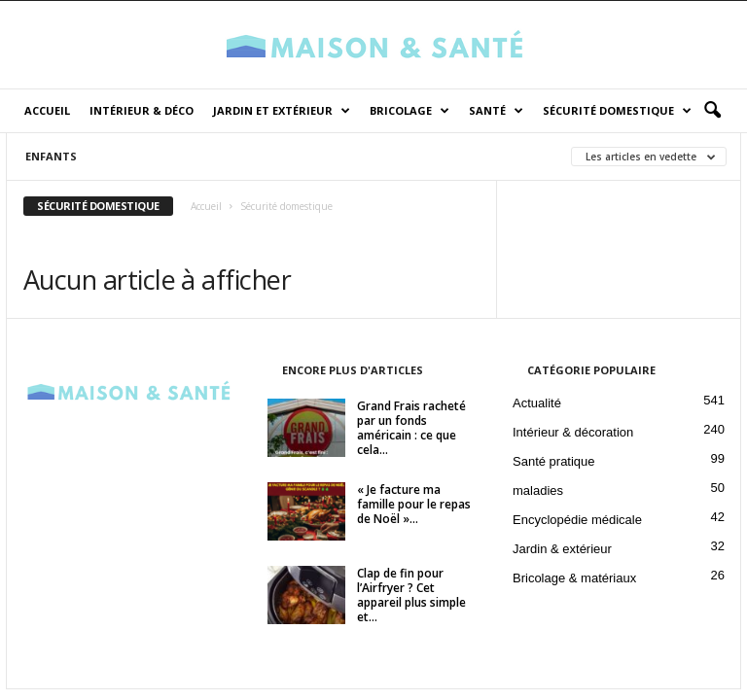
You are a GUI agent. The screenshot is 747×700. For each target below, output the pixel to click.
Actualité (537, 403)
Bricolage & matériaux (574, 578)
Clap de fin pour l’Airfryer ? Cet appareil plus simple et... (411, 595)
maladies (538, 490)
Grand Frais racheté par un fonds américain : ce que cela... (411, 428)
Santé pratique (554, 461)
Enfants (51, 156)
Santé (496, 111)
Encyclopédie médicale (577, 520)
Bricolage (409, 111)
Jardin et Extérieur (282, 111)
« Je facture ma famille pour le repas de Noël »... (414, 504)
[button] (712, 111)
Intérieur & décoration (573, 432)
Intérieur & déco (142, 110)
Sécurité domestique (617, 111)
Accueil (47, 110)
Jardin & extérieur (562, 549)
